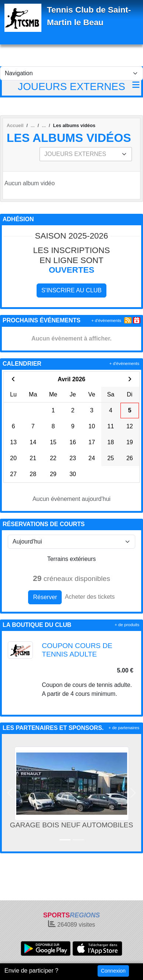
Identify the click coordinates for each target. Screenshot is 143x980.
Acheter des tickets (90, 597)
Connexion (113, 971)
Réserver (45, 597)
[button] (10, 793)
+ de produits (127, 625)
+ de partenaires (124, 728)
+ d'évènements (106, 320)
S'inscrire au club (71, 290)
